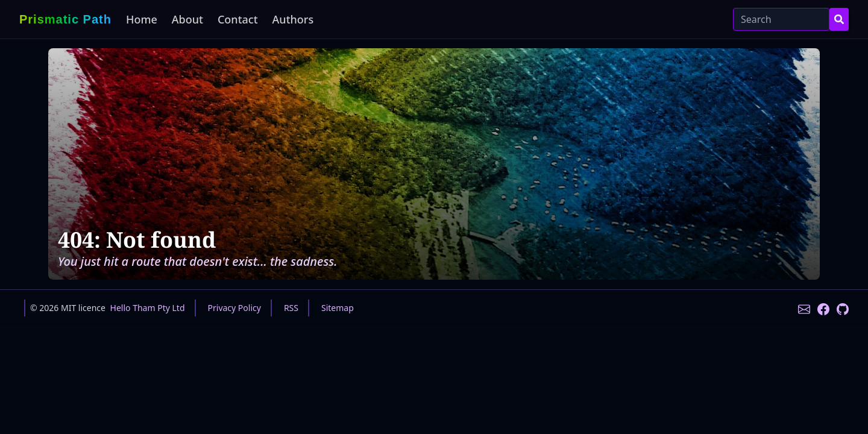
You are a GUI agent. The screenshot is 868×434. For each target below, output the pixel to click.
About (187, 19)
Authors (293, 19)
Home (142, 19)
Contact (238, 19)
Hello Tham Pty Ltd (148, 308)
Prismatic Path (65, 19)
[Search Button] (839, 19)
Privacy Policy (234, 308)
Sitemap (338, 308)
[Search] (781, 19)
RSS (291, 308)
